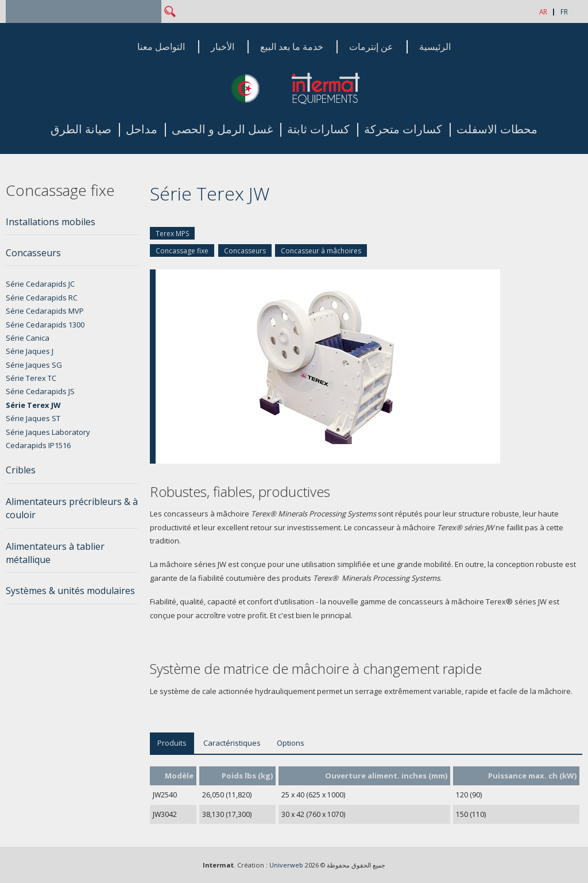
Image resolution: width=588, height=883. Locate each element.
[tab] (72, 225)
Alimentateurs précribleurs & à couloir (72, 508)
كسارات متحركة (403, 130)
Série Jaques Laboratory (48, 432)
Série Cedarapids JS (40, 391)
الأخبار (223, 47)
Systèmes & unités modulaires (70, 591)
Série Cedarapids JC (40, 284)
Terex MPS (172, 234)
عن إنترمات (371, 47)
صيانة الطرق (81, 130)
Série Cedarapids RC (42, 298)
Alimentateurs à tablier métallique (55, 553)
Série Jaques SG (34, 365)
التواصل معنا (161, 47)
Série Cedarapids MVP (45, 311)
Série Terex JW (33, 405)
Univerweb (286, 865)
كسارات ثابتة (318, 130)
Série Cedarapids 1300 (45, 325)
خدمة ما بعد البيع (292, 47)
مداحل (142, 130)
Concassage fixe (182, 251)
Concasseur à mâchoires (321, 251)
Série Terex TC (31, 378)
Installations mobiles (51, 222)
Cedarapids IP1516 (38, 445)
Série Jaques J (30, 351)
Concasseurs (245, 251)
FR (564, 11)
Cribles (21, 470)
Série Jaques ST (33, 418)
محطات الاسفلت (497, 130)
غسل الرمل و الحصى (222, 130)
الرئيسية (435, 47)
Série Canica (28, 338)
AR (543, 11)
